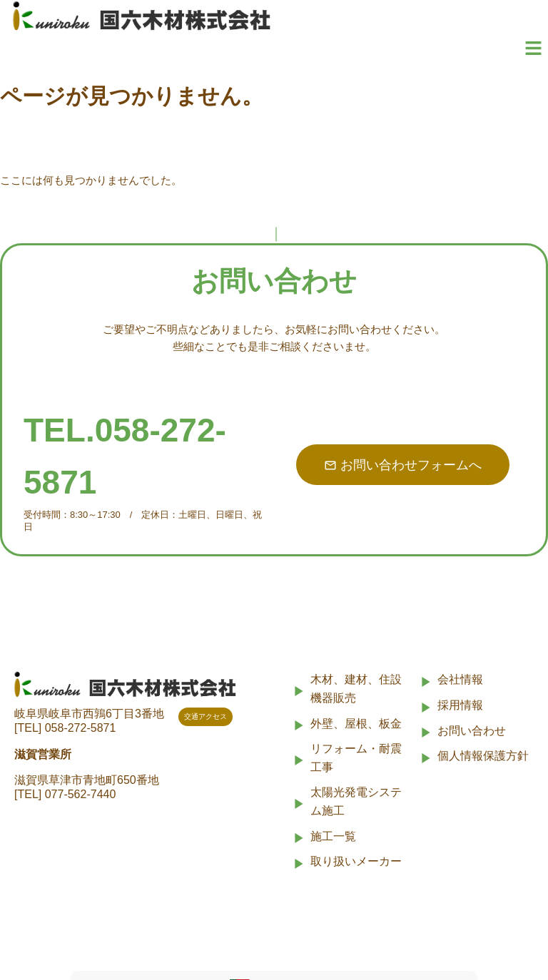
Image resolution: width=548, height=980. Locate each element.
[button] (534, 49)
